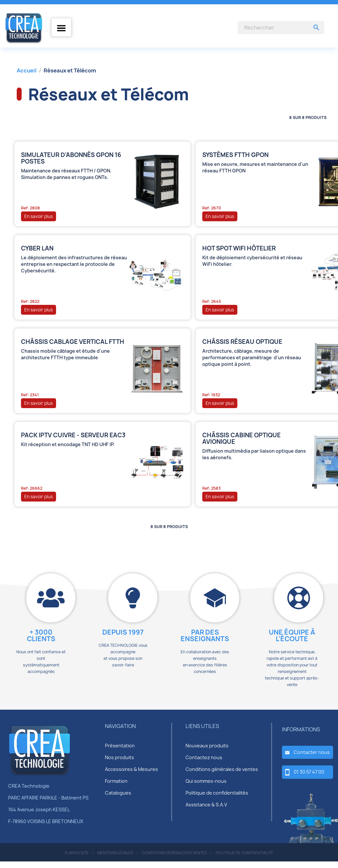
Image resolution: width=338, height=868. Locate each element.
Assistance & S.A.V (206, 805)
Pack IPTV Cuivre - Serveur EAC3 (73, 435)
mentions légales (115, 853)
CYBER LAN (37, 248)
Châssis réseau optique (242, 342)
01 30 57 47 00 (309, 772)
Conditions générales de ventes (222, 769)
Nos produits (119, 757)
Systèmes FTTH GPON (235, 155)
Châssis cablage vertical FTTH (73, 342)
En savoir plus (39, 216)
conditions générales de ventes (174, 853)
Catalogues (118, 793)
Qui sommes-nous (206, 781)
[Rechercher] (281, 28)
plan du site (77, 853)
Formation (116, 781)
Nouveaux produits (207, 746)
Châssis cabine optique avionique (241, 439)
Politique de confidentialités (217, 793)
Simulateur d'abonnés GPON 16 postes (71, 158)
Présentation (120, 746)
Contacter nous (312, 752)
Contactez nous (204, 757)
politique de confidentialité (244, 853)
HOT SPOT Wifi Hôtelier (239, 248)
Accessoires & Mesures (131, 769)
